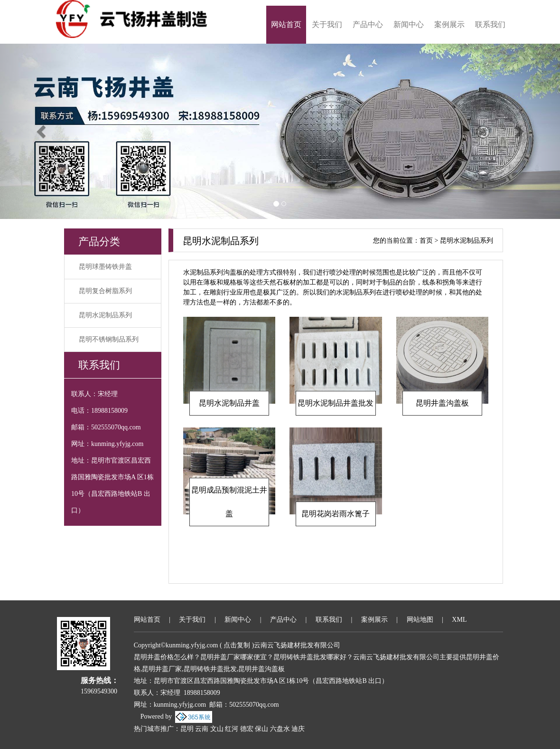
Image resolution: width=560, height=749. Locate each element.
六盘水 (280, 729)
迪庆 (298, 729)
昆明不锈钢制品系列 (109, 339)
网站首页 (286, 24)
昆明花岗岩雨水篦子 (336, 514)
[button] (42, 131)
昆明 (187, 729)
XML (459, 620)
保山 (261, 729)
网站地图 (420, 620)
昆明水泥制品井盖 (229, 403)
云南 (202, 729)
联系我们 (490, 24)
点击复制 (237, 645)
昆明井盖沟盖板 (442, 403)
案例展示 (449, 24)
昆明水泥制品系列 (105, 315)
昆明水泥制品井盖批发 (336, 403)
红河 (232, 729)
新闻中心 (409, 24)
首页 (426, 241)
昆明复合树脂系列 (105, 291)
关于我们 (327, 24)
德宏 (247, 729)
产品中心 (368, 24)
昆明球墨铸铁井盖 (105, 267)
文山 (217, 729)
